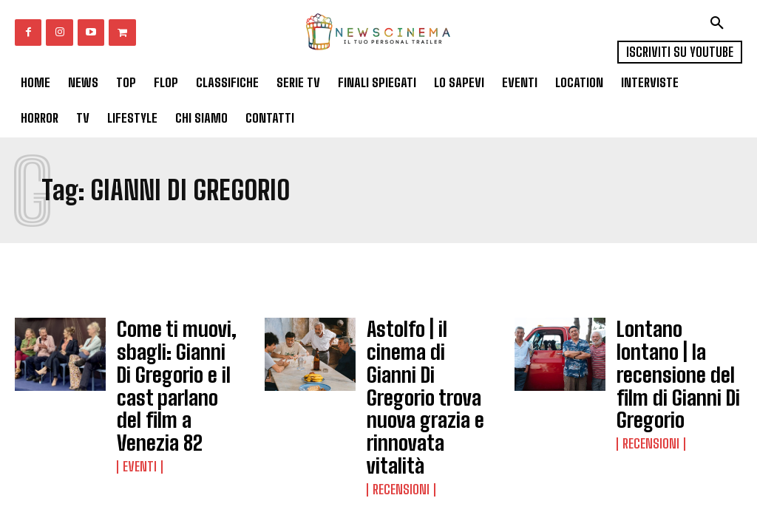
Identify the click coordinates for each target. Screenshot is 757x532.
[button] (717, 23)
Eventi (138, 411)
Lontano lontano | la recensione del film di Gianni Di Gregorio (676, 345)
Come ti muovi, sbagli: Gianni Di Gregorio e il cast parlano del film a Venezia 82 (169, 358)
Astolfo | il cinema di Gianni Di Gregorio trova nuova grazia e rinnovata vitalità (428, 350)
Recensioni (398, 395)
